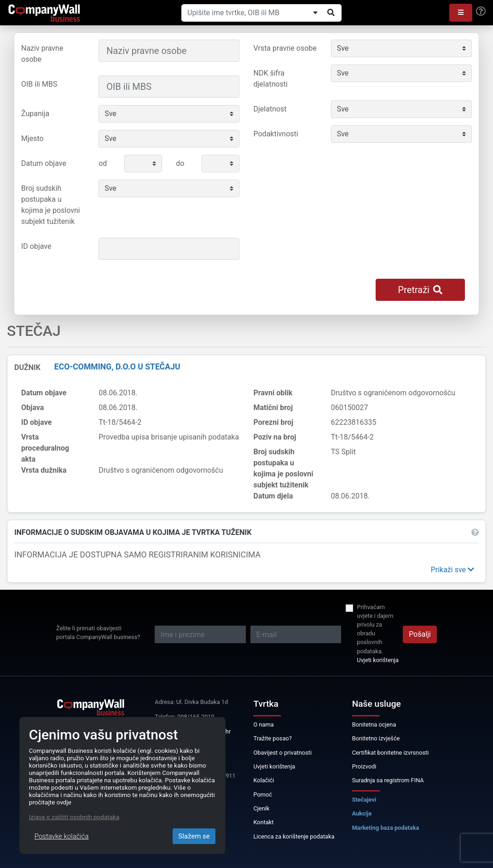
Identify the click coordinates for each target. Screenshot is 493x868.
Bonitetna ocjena (374, 724)
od (103, 163)
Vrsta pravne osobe (285, 48)
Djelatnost (270, 109)
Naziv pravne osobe (42, 54)
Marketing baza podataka (386, 828)
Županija (35, 114)
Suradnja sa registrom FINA (388, 780)
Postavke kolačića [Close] (62, 836)
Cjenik (261, 808)
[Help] (481, 12)
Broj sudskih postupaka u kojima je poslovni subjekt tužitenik (51, 205)
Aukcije (362, 813)
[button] (461, 13)
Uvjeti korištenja (378, 660)
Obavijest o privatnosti (282, 753)
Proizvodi (364, 766)
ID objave (36, 246)
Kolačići (264, 780)
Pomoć (263, 795)
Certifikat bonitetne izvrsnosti (391, 753)
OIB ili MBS (39, 84)
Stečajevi (364, 800)
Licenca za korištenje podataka (294, 836)
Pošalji (420, 634)
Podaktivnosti (276, 134)
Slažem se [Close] (194, 836)
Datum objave (44, 163)
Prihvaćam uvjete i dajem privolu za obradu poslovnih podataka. (375, 629)
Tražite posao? (272, 738)
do (180, 163)
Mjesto (32, 138)
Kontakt (263, 822)
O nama (263, 724)
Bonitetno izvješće (376, 738)
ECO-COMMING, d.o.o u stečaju (117, 367)
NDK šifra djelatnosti (271, 79)
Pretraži (420, 290)
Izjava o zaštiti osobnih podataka (74, 817)
